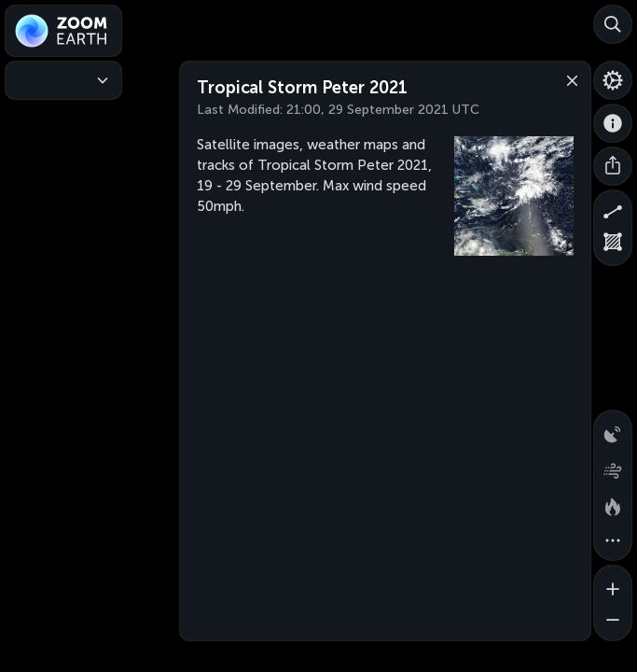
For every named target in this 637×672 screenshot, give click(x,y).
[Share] (613, 166)
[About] (613, 123)
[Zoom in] (613, 584)
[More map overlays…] (613, 541)
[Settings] (613, 80)
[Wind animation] (613, 467)
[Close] (568, 79)
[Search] (613, 24)
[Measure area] (613, 246)
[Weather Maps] (63, 80)
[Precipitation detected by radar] (613, 429)
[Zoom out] (613, 622)
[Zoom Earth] (63, 31)
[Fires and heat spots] (613, 504)
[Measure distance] (613, 209)
